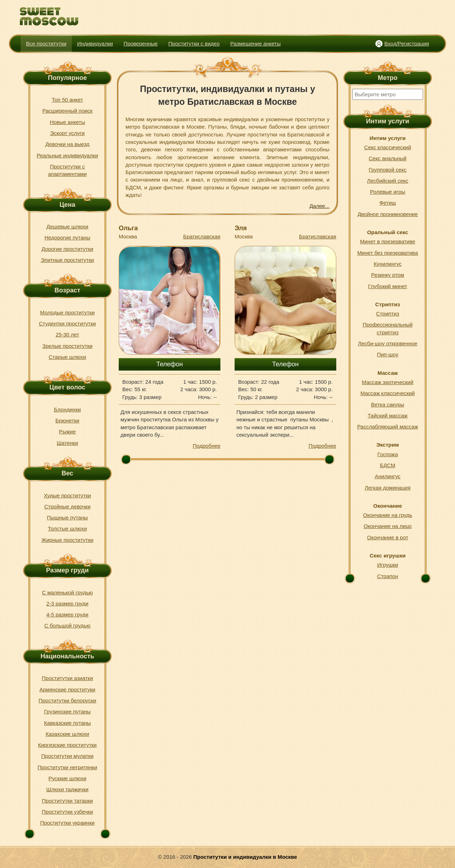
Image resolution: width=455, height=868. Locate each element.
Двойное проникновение (388, 214)
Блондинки (68, 409)
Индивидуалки (95, 44)
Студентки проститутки (67, 324)
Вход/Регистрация (407, 44)
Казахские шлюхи (67, 734)
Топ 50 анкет (68, 100)
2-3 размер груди (67, 603)
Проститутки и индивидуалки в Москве (245, 857)
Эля (241, 228)
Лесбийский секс (387, 181)
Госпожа (388, 454)
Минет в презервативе (388, 241)
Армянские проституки (67, 689)
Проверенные (141, 44)
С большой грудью (68, 626)
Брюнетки (67, 420)
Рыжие (68, 432)
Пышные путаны (67, 517)
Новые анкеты (67, 122)
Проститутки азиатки (68, 678)
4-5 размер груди (67, 614)
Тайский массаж (387, 416)
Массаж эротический (388, 382)
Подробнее (207, 446)
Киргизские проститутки (67, 745)
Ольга (128, 228)
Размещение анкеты (256, 44)
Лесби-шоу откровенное (388, 343)
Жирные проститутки (68, 540)
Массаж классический (388, 393)
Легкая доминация (388, 488)
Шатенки (68, 443)
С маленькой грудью (67, 592)
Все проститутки (46, 44)
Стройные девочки (68, 506)
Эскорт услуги (67, 133)
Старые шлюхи (67, 357)
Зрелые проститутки (67, 346)
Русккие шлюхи (67, 778)
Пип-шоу (387, 354)
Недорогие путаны (67, 238)
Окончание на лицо (388, 526)
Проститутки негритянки (68, 767)
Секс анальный (388, 158)
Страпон (388, 576)
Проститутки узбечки (68, 812)
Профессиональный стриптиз (388, 328)
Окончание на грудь (387, 515)
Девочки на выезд (67, 144)
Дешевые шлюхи (68, 227)
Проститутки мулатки (67, 756)
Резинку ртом (388, 275)
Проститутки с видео (194, 44)
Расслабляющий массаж (388, 427)
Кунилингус (388, 264)
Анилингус (387, 476)
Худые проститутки (67, 495)
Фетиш (388, 203)
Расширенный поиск (67, 111)
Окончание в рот (388, 537)
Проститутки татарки (68, 801)
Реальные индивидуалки (67, 155)
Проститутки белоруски (67, 700)
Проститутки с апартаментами (67, 170)
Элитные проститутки (68, 260)
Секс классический (388, 147)
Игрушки (388, 565)
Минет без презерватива (388, 253)
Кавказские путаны (68, 723)
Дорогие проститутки (68, 249)
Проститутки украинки (67, 823)
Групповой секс (387, 170)
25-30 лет (68, 335)
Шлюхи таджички (67, 789)
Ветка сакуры (388, 405)
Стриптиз (388, 314)
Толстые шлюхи (67, 529)
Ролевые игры (388, 192)
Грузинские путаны (67, 711)
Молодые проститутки (68, 312)
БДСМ (388, 465)
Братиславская (202, 236)
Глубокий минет (388, 286)
